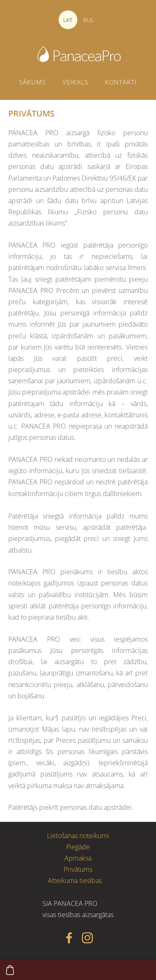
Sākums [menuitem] (32, 82)
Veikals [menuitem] (75, 82)
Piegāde (78, 847)
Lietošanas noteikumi (78, 836)
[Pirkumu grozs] (10, 970)
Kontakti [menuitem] (121, 82)
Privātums (78, 869)
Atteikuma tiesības (75, 881)
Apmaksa (78, 858)
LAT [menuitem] (68, 20)
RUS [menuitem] (88, 20)
